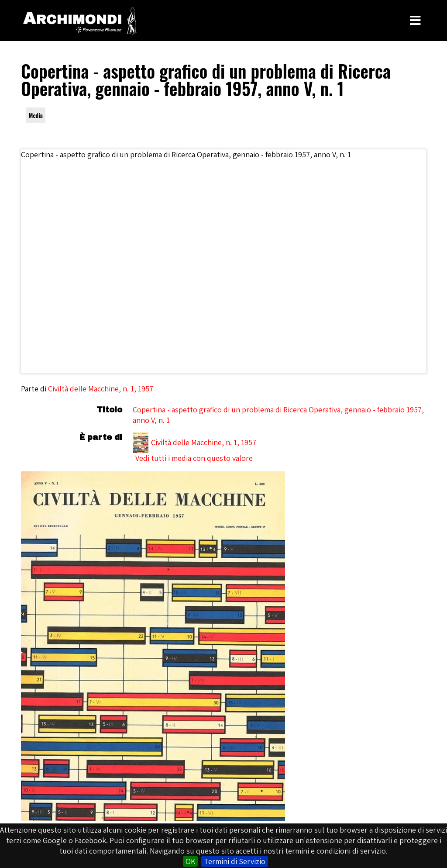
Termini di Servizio (235, 861)
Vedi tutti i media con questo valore (194, 458)
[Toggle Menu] (415, 21)
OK (190, 861)
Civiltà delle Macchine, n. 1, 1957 (101, 389)
